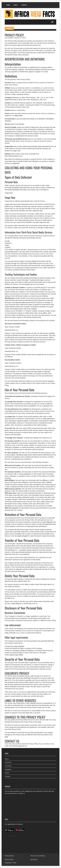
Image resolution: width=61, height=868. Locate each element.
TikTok (7, 773)
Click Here (8, 796)
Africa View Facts (22, 863)
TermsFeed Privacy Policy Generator (17, 55)
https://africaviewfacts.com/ (14, 156)
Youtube (7, 776)
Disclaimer (34, 859)
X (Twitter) (8, 766)
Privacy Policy (9, 856)
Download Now (10, 836)
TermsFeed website (30, 317)
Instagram (8, 769)
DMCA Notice (9, 859)
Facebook (8, 762)
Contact (24, 5)
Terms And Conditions (38, 856)
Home (8, 5)
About (16, 5)
